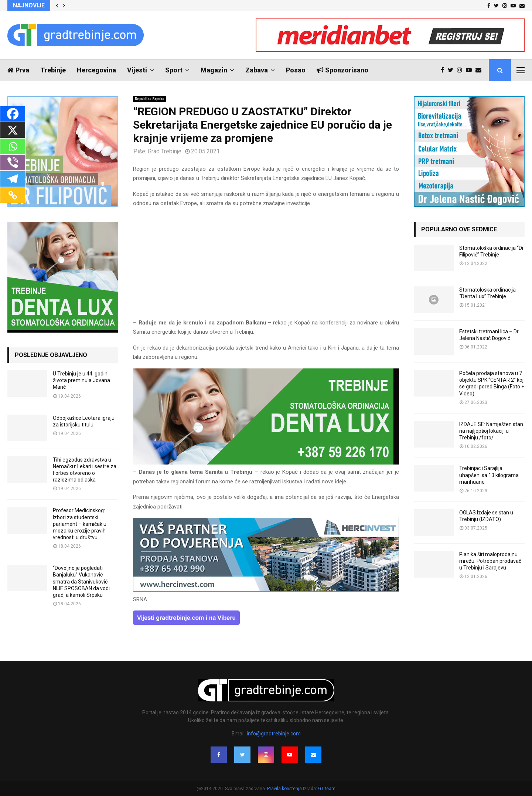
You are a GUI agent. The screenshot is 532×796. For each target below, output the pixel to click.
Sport (174, 70)
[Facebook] (13, 114)
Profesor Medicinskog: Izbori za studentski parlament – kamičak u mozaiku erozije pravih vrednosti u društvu (80, 524)
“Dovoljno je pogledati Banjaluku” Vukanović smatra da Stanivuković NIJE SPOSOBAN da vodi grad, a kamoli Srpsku (81, 581)
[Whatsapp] (13, 146)
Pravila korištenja (285, 789)
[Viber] (13, 163)
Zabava (257, 70)
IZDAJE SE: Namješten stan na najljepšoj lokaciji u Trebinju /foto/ (491, 431)
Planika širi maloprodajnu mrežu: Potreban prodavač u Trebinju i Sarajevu (490, 561)
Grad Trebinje (165, 151)
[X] (13, 130)
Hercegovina (96, 70)
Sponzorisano (342, 70)
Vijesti (137, 70)
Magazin (214, 70)
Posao (296, 70)
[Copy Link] (13, 195)
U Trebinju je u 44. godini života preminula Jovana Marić (81, 380)
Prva (18, 70)
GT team (327, 789)
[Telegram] (13, 179)
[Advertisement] (266, 266)
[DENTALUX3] (266, 463)
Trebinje (53, 70)
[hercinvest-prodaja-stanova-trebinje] (266, 590)
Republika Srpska (150, 99)
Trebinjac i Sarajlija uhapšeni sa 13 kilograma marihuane (489, 475)
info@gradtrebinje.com (274, 734)
